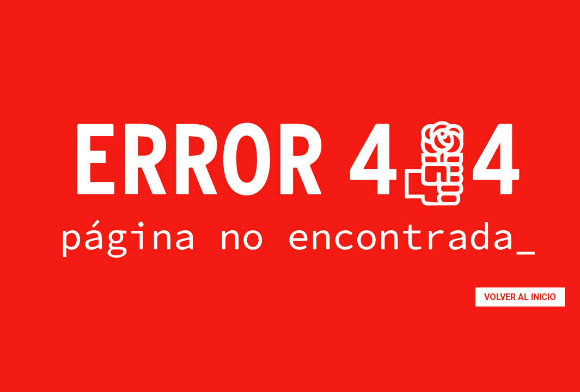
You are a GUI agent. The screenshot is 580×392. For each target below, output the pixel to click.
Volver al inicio (520, 297)
